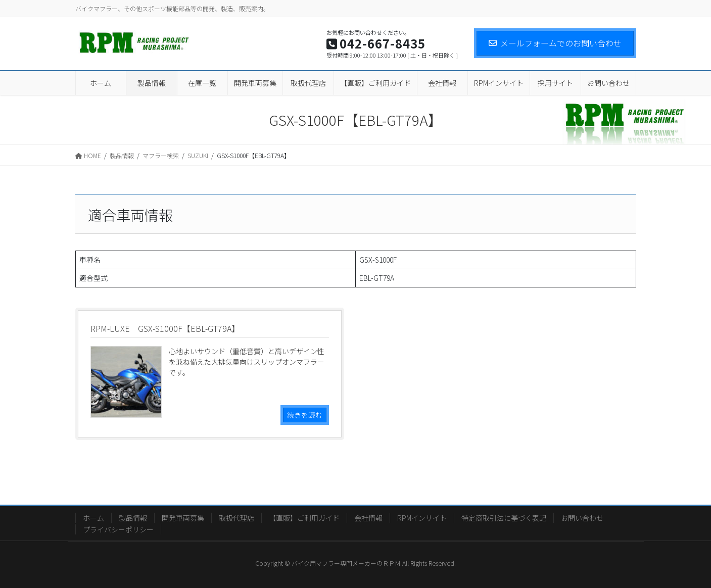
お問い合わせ (582, 518)
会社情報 (368, 518)
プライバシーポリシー (118, 529)
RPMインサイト (422, 518)
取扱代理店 (236, 518)
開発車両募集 (183, 518)
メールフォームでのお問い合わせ (555, 43)
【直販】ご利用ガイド (304, 518)
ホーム (93, 518)
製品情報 (133, 518)
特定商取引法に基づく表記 (504, 518)
